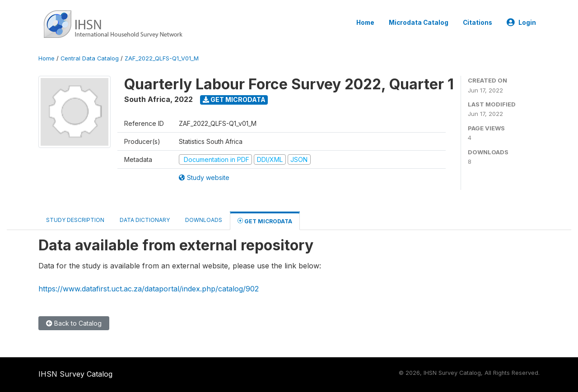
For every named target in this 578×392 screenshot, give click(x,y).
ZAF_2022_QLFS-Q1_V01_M (162, 58)
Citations (478, 23)
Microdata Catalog (419, 23)
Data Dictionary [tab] (145, 220)
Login (521, 23)
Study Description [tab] (75, 220)
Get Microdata (234, 99)
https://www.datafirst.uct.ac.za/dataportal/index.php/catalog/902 (149, 289)
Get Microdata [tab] (265, 221)
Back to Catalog (74, 323)
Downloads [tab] (204, 220)
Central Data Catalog (90, 58)
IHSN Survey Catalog (75, 374)
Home (365, 23)
